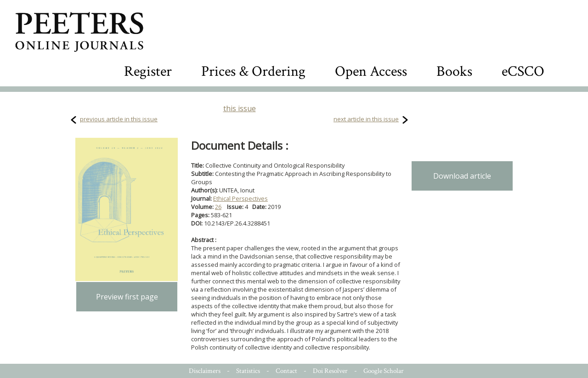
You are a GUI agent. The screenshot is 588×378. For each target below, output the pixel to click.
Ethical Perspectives (240, 198)
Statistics (248, 371)
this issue (240, 108)
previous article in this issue (119, 119)
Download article (462, 176)
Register (148, 71)
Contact (286, 371)
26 (218, 207)
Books (454, 71)
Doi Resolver (330, 371)
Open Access (371, 71)
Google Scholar (384, 371)
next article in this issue (366, 119)
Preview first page (127, 297)
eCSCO (523, 71)
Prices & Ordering (253, 71)
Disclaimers (205, 371)
